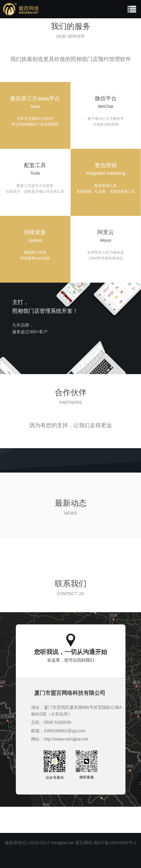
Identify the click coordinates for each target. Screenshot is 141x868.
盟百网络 (84, 843)
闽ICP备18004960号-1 (115, 843)
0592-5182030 (58, 722)
